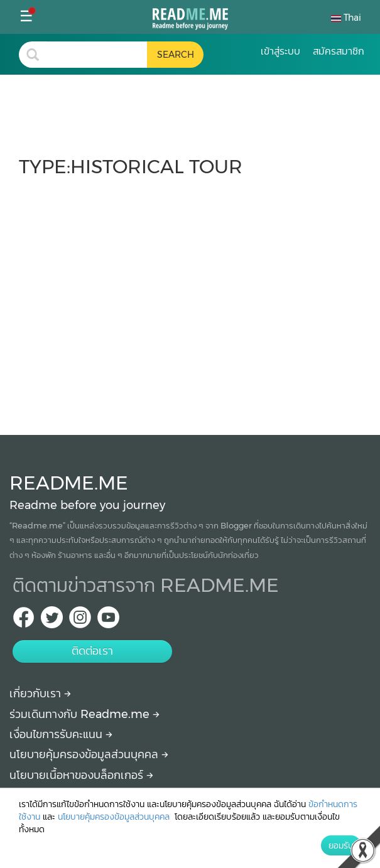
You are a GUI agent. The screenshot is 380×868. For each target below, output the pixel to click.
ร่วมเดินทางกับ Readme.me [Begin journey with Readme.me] (84, 714)
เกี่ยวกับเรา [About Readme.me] (40, 694)
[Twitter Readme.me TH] (52, 621)
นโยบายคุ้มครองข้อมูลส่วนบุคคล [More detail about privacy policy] (89, 754)
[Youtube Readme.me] (108, 621)
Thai (346, 18)
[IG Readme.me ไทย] (80, 621)
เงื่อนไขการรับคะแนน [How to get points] (61, 734)
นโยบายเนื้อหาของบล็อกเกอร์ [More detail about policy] (81, 775)
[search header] (97, 55)
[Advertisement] (190, 300)
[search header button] (175, 55)
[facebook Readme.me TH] (24, 621)
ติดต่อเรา (92, 651)
